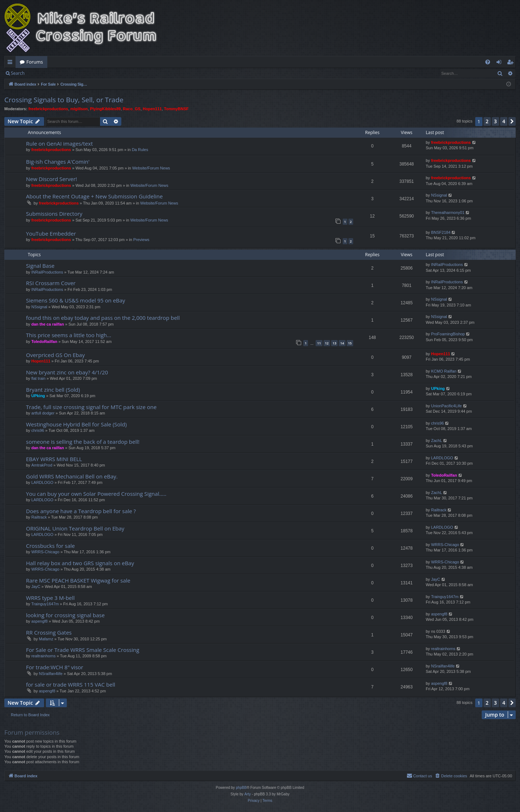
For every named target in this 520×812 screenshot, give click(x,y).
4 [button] (504, 121)
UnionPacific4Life (447, 406)
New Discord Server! (51, 179)
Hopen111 (152, 109)
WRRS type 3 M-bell (50, 598)
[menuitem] (488, 62)
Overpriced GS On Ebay (55, 355)
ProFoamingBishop (448, 334)
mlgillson (79, 109)
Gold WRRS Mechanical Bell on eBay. (72, 476)
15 (350, 343)
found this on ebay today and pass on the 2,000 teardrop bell (103, 318)
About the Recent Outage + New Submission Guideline (94, 196)
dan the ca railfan (48, 324)
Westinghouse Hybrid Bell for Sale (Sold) (76, 424)
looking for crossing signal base (65, 615)
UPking (38, 396)
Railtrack (39, 517)
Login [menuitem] (500, 63)
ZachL (437, 441)
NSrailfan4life (51, 674)
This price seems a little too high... (69, 335)
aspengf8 (40, 621)
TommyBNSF (176, 109)
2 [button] (487, 121)
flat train (38, 378)
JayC (36, 587)
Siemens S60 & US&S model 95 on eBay (76, 300)
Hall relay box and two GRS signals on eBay (80, 563)
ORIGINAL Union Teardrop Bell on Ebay (75, 528)
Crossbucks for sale (50, 546)
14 (342, 343)
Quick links (11, 63)
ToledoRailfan (44, 341)
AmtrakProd (42, 465)
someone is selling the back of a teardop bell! (83, 442)
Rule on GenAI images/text (59, 143)
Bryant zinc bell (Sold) (53, 390)
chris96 (38, 430)
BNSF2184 (441, 232)
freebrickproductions (48, 109)
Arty (248, 794)
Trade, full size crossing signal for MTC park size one (91, 407)
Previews (141, 240)
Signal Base (40, 266)
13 (334, 343)
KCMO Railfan (444, 371)
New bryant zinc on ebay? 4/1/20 (67, 372)
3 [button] (495, 121)
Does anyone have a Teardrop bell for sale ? (81, 511)
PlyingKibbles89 (105, 109)
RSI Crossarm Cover (51, 283)
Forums (35, 62)
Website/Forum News (151, 168)
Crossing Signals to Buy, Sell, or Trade (64, 100)
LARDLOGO (442, 458)
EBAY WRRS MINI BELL (54, 459)
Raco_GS (132, 109)
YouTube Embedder (51, 233)
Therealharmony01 (448, 212)
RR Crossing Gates (49, 632)
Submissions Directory (54, 214)
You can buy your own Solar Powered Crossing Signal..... (96, 494)
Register (64, 73)
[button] (512, 121)
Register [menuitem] (512, 63)
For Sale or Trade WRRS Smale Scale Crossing (83, 650)
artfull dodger (43, 413)
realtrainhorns (44, 656)
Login (40, 73)
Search (18, 73)
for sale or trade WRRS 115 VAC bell (71, 684)
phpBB (241, 788)
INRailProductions (47, 272)
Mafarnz (46, 639)
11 (319, 343)
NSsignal (439, 195)
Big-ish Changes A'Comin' (58, 162)
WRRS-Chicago (45, 552)
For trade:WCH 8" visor (55, 667)
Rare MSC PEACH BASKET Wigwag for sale (78, 580)
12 (327, 343)
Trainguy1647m (45, 604)
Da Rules (140, 150)
